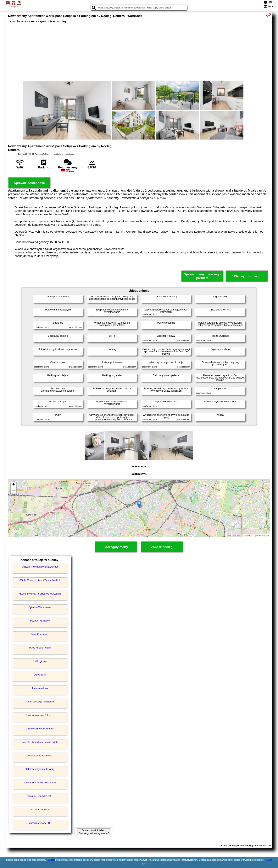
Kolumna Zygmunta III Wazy (40, 769)
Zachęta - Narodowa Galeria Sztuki (40, 742)
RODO (268, 860)
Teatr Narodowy (40, 688)
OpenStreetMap (261, 536)
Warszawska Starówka (40, 756)
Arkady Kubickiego (40, 810)
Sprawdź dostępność (29, 183)
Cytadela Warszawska (40, 607)
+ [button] (14, 485)
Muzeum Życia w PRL (40, 823)
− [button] (14, 491)
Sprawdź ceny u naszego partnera (202, 276)
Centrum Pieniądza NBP (40, 796)
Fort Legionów (40, 661)
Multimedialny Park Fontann (40, 729)
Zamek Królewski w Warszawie (40, 783)
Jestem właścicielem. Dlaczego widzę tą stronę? (94, 832)
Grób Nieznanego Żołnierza (40, 715)
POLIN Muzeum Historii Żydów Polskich (40, 580)
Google (51, 860)
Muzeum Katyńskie (40, 621)
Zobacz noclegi (162, 547)
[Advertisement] (139, 52)
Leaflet (247, 536)
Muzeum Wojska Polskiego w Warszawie (40, 594)
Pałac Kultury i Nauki (40, 648)
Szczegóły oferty (116, 547)
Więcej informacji (247, 276)
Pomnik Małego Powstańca (40, 702)
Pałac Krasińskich (40, 634)
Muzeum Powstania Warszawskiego (40, 567)
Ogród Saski (40, 675)
